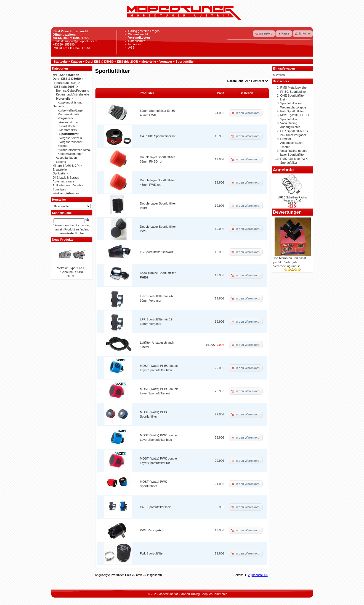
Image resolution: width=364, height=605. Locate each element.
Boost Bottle (67, 126)
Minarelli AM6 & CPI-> (68, 166)
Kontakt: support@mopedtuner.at (75, 41)
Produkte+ (147, 93)
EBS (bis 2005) (127, 62)
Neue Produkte (63, 240)
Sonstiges (59, 189)
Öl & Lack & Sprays (66, 177)
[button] (264, 34)
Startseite (61, 62)
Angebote (283, 170)
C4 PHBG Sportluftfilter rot (158, 136)
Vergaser (166, 62)
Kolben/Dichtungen (71, 154)
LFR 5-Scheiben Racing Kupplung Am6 (292, 199)
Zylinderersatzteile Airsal (74, 150)
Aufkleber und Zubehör (68, 185)
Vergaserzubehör (71, 142)
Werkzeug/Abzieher (66, 193)
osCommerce (218, 594)
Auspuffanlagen (66, 158)
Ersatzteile (60, 169)
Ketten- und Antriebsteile (73, 94)
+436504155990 (64, 44)
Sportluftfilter (185, 62)
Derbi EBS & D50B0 (100, 62)
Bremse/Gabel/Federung (73, 91)
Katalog (76, 62)
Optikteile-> (60, 173)
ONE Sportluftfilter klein (156, 507)
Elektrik (61, 162)
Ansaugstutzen (69, 122)
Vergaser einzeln (71, 138)
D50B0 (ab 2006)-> (67, 83)
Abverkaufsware (64, 181)
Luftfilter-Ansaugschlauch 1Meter (292, 143)
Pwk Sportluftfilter (152, 553)
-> (68, 79)
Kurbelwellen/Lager (71, 110)
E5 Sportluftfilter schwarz (157, 252)
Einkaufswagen (284, 68)
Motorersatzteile (68, 114)
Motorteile (149, 62)
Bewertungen (287, 212)
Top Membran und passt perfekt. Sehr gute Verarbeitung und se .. (290, 262)
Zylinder (63, 146)
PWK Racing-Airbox (153, 530)
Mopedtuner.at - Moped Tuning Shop (183, 594)
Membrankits (68, 130)
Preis (221, 93)
